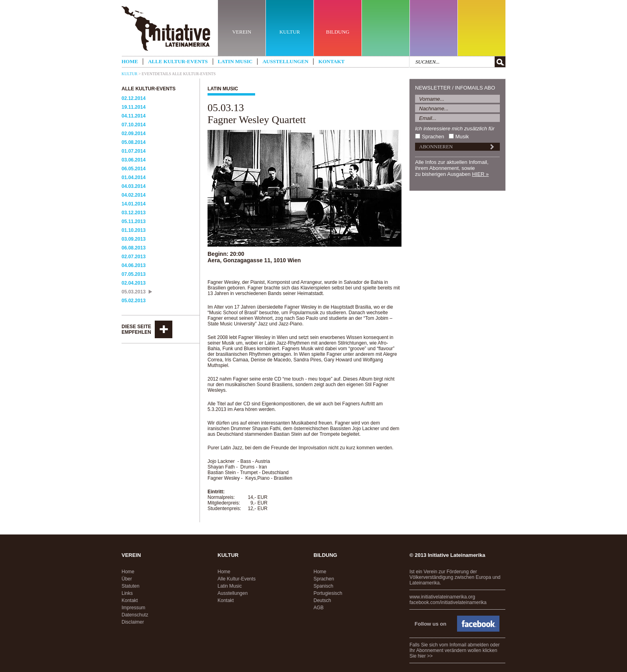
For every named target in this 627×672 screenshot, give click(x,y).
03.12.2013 (134, 213)
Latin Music (235, 61)
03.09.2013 (134, 239)
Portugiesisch (328, 593)
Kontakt (331, 61)
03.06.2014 (134, 160)
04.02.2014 (134, 195)
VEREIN (242, 32)
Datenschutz (135, 615)
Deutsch (322, 600)
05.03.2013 (134, 292)
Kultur (130, 74)
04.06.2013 (134, 265)
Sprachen (433, 137)
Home (130, 61)
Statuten (131, 586)
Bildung (325, 555)
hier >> (425, 656)
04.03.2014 (134, 186)
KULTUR (290, 32)
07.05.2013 (134, 274)
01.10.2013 (134, 230)
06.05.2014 (134, 169)
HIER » (480, 174)
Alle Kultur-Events (178, 61)
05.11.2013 (134, 221)
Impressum (133, 608)
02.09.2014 (134, 134)
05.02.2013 (134, 301)
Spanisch (323, 586)
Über (127, 579)
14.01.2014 (134, 204)
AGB (318, 608)
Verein (131, 555)
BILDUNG (338, 32)
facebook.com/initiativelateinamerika (448, 602)
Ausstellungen (285, 61)
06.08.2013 (134, 248)
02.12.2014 (134, 98)
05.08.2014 (134, 142)
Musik (462, 137)
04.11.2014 (134, 116)
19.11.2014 (134, 107)
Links (127, 593)
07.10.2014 (134, 125)
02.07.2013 (134, 257)
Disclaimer (133, 622)
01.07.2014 (134, 151)
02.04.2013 (134, 283)
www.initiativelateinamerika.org (442, 597)
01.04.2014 (134, 177)
